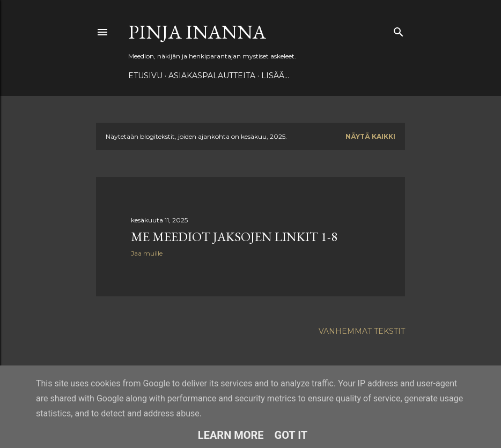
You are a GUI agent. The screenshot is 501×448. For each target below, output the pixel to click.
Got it (291, 435)
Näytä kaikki (370, 136)
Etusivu (145, 76)
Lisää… (275, 76)
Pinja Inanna (197, 32)
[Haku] (399, 30)
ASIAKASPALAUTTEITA (212, 76)
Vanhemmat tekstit (362, 331)
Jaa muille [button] (147, 253)
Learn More (231, 435)
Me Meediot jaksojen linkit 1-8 (234, 237)
